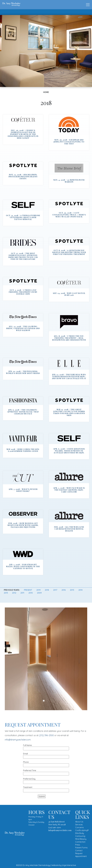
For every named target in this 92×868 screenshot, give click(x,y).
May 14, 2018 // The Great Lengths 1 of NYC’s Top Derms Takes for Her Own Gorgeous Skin (69, 412)
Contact (79, 850)
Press (78, 845)
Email (46, 755)
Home (46, 92)
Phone (46, 764)
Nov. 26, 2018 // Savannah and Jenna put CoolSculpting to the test (69, 142)
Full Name (46, 747)
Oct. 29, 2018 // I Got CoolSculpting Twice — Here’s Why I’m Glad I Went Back (69, 215)
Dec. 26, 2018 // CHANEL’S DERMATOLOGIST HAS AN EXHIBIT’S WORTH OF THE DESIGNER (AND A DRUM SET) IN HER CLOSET (23, 134)
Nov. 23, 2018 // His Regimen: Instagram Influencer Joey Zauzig (23, 177)
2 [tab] (47, 701)
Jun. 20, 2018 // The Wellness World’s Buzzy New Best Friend (23, 372)
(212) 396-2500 (46, 735)
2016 (64, 590)
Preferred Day (46, 780)
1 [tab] (44, 701)
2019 (38, 590)
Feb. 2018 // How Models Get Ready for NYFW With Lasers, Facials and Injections (23, 525)
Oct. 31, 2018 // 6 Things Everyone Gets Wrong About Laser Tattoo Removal (23, 217)
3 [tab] (51, 701)
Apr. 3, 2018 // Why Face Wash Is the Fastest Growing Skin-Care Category (69, 490)
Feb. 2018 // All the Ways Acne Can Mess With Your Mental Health (69, 529)
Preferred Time (46, 772)
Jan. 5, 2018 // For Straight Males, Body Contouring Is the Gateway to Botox (23, 566)
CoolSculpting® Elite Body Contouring (82, 833)
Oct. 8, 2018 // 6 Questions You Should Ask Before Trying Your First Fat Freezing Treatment (69, 252)
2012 (14, 593)
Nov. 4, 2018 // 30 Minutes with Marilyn (69, 181)
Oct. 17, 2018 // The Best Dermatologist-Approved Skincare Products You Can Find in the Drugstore (23, 256)
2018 (47, 590)
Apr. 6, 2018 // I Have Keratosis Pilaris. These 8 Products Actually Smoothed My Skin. (69, 451)
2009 (39, 593)
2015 (72, 590)
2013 (6, 593)
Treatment (46, 789)
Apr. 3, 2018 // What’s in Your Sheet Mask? (23, 490)
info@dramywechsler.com (18, 740)
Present (28, 590)
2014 (80, 590)
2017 (55, 590)
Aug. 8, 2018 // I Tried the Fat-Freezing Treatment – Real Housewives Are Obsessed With (69, 338)
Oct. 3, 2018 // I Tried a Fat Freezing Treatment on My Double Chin (23, 292)
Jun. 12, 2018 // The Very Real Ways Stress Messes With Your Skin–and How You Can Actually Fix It (69, 377)
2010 (31, 593)
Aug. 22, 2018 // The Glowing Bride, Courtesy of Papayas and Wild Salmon (23, 328)
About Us (79, 822)
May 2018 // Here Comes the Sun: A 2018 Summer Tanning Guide (23, 450)
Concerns (79, 827)
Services (79, 825)
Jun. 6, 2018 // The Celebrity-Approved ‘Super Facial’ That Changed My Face (23, 412)
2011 (22, 593)
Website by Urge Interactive (64, 865)
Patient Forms (81, 848)
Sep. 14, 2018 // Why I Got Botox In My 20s (69, 294)
